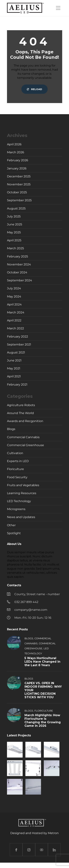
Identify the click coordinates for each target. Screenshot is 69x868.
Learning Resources (22, 493)
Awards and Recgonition (25, 421)
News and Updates (21, 517)
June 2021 (14, 360)
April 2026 (14, 144)
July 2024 (14, 288)
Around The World (20, 413)
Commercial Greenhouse (25, 445)
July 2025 (14, 216)
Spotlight (14, 533)
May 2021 (14, 368)
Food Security (17, 477)
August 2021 (16, 352)
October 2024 (17, 272)
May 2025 (14, 232)
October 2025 (17, 192)
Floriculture (15, 469)
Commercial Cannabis (23, 437)
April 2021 (14, 376)
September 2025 (19, 200)
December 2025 (19, 176)
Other (11, 525)
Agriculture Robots (21, 405)
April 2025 (14, 240)
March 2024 (16, 312)
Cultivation (15, 453)
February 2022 (17, 337)
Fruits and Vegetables (23, 485)
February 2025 (17, 256)
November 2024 (19, 264)
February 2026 (18, 160)
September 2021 (19, 344)
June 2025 (15, 224)
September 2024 (20, 280)
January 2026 (17, 168)
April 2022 (14, 320)
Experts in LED (18, 461)
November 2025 (19, 184)
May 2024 (14, 296)
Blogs (11, 429)
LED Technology (19, 501)
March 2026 (16, 152)
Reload (34, 89)
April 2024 (14, 304)
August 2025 (16, 208)
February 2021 (17, 385)
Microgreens (16, 509)
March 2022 (15, 328)
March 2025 (15, 248)
